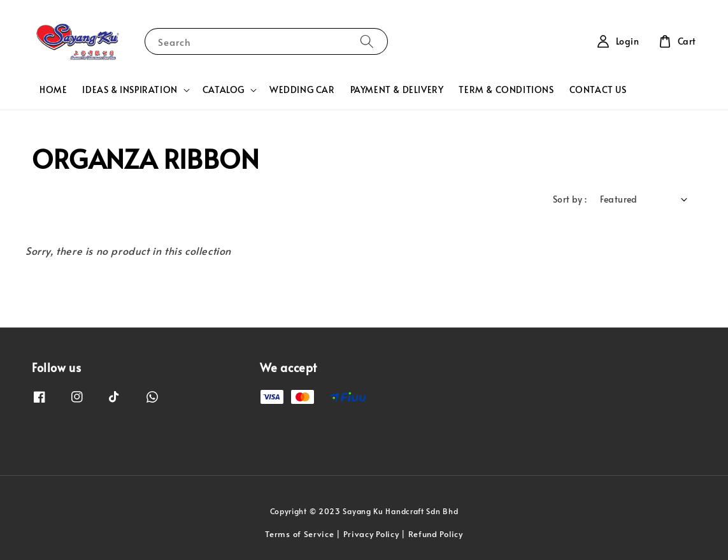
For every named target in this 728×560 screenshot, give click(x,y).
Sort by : (570, 199)
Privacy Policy (371, 534)
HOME (53, 90)
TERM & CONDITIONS (506, 90)
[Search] (367, 41)
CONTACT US (598, 90)
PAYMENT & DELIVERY (397, 90)
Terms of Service (299, 534)
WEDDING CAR (302, 90)
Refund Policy (436, 534)
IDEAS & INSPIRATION (130, 90)
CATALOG (224, 90)
